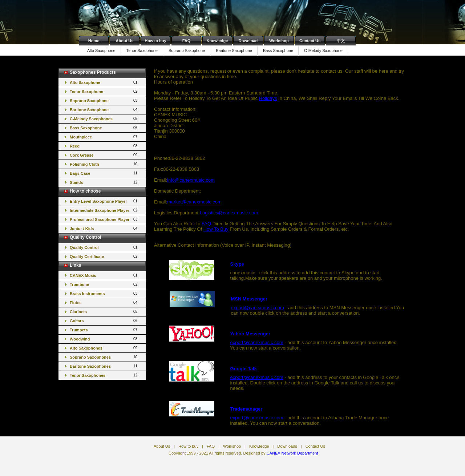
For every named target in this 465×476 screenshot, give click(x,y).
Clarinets (104, 312)
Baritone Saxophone (234, 51)
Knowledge (217, 41)
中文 (341, 41)
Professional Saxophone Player (104, 219)
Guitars (104, 321)
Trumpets (104, 330)
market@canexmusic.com (194, 202)
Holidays (268, 98)
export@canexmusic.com (258, 308)
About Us (125, 41)
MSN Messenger (249, 299)
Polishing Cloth (104, 164)
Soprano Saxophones (104, 357)
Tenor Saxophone (142, 51)
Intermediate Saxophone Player (104, 210)
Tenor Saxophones (104, 375)
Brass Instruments (104, 293)
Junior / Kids (104, 228)
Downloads (287, 446)
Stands (104, 182)
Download (248, 41)
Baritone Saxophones (104, 366)
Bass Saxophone (278, 51)
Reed (104, 146)
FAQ (187, 41)
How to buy (155, 41)
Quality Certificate (104, 256)
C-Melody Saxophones (104, 119)
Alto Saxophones (104, 348)
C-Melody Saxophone (323, 51)
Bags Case (104, 173)
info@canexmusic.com (191, 180)
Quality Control (104, 247)
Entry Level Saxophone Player (104, 201)
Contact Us (310, 41)
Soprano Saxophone (187, 51)
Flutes (104, 302)
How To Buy (216, 229)
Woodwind (104, 339)
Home (94, 41)
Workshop (279, 41)
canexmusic (243, 273)
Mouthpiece (104, 137)
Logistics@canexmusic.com (229, 213)
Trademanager (246, 409)
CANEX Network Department (292, 453)
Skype (237, 264)
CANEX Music (104, 275)
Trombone (104, 284)
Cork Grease (104, 155)
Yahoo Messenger (250, 334)
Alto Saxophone (101, 51)
